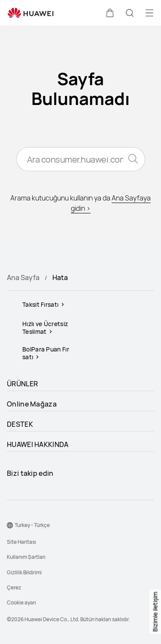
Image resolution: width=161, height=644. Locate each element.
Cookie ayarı (21, 602)
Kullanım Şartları (26, 557)
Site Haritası (21, 542)
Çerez (14, 587)
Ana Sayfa (23, 277)
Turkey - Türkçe (32, 525)
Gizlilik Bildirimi (24, 572)
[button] (110, 13)
